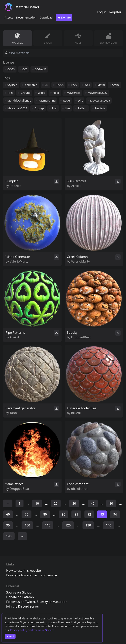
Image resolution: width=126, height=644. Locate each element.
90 (63, 514)
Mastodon (60, 602)
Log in (102, 12)
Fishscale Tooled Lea (82, 408)
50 (111, 503)
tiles (68, 108)
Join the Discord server (23, 606)
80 (45, 514)
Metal (101, 85)
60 (8, 514)
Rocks (67, 100)
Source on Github (19, 592)
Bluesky (42, 602)
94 (115, 514)
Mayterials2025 (100, 100)
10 (37, 503)
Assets (9, 17)
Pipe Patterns (15, 333)
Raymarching (47, 100)
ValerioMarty (19, 261)
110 (48, 525)
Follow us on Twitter (21, 602)
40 (93, 503)
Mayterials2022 (98, 93)
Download (46, 17)
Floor (56, 93)
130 (88, 525)
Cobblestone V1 (78, 484)
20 (56, 503)
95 (8, 525)
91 (76, 514)
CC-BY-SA (41, 69)
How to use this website (23, 571)
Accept (10, 636)
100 (27, 525)
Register (115, 12)
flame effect (14, 484)
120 (68, 525)
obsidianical (80, 489)
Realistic (100, 108)
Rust (55, 108)
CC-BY (11, 69)
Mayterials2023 (17, 108)
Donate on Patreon (20, 597)
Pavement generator (20, 408)
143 (9, 536)
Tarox (14, 413)
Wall (87, 85)
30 (74, 503)
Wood (42, 93)
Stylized (12, 85)
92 (89, 514)
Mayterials (74, 93)
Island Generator (18, 257)
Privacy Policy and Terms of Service (32, 630)
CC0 (25, 69)
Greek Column (77, 257)
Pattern (83, 108)
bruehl (76, 413)
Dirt (80, 100)
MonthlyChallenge (19, 100)
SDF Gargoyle (77, 181)
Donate (64, 18)
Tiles (10, 93)
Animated (31, 85)
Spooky (72, 333)
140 (109, 525)
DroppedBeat (81, 337)
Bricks (60, 85)
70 (26, 514)
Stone (116, 85)
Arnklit (76, 186)
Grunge (39, 108)
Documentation (26, 17)
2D (47, 85)
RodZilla (16, 186)
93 (102, 514)
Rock (74, 85)
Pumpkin (12, 181)
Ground (26, 93)
